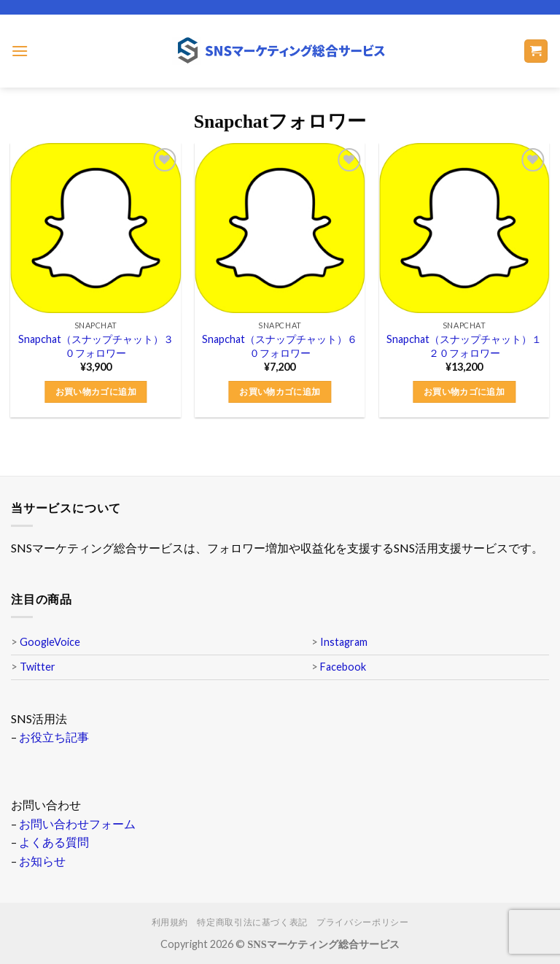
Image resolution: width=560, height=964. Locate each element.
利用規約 (170, 922)
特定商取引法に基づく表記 (252, 922)
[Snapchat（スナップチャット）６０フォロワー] (280, 228)
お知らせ (42, 861)
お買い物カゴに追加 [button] (96, 392)
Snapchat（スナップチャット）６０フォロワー (280, 346)
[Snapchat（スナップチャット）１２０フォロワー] (464, 228)
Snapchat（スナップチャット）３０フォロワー (96, 346)
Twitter (38, 667)
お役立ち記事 (54, 737)
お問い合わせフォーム (77, 824)
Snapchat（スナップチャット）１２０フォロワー (464, 346)
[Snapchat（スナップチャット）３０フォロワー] (96, 228)
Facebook (343, 667)
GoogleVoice (50, 642)
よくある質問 (54, 842)
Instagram (344, 642)
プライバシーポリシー (362, 922)
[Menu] (20, 51)
